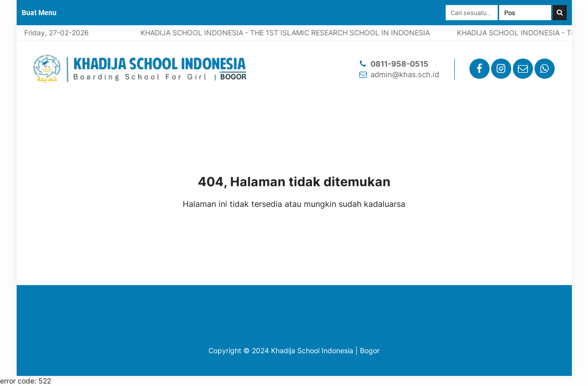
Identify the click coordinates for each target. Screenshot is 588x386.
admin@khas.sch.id (405, 74)
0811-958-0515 (399, 64)
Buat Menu (39, 13)
